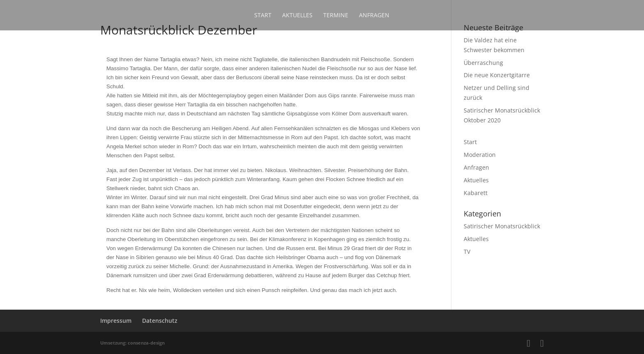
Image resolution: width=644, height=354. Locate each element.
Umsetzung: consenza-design (132, 343)
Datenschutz (160, 321)
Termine (336, 16)
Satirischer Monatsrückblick (502, 226)
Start (263, 16)
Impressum (116, 321)
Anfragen (374, 16)
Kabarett (476, 193)
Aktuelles (297, 16)
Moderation (480, 155)
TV (467, 252)
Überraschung (483, 63)
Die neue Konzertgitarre (497, 75)
